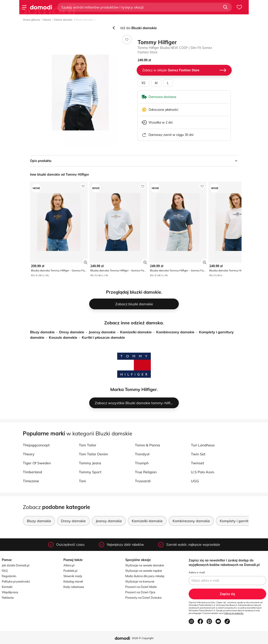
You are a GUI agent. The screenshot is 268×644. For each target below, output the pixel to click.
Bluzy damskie (42, 332)
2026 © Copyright (143, 638)
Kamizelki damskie (136, 332)
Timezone (31, 481)
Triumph (142, 463)
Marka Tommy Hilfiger (134, 389)
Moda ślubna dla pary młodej (145, 576)
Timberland (32, 472)
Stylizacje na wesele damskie (145, 565)
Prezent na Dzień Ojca (140, 592)
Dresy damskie (72, 332)
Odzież (47, 20)
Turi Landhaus (203, 445)
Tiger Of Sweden (37, 463)
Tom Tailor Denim (93, 454)
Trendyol (142, 454)
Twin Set (198, 454)
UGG (195, 481)
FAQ (5, 571)
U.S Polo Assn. (203, 472)
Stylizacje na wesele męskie (144, 571)
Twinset (198, 463)
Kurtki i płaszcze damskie (103, 337)
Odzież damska (63, 20)
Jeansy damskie (102, 332)
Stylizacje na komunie (140, 581)
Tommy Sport (90, 472)
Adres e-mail (197, 572)
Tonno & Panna (147, 445)
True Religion (146, 472)
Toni (82, 481)
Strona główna (31, 20)
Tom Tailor (88, 445)
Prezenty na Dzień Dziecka (143, 598)
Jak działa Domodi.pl (16, 565)
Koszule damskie (63, 337)
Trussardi (143, 481)
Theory (29, 454)
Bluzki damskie (84, 20)
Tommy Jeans (90, 463)
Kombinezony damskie (175, 332)
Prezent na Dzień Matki (141, 587)
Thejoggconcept (36, 445)
